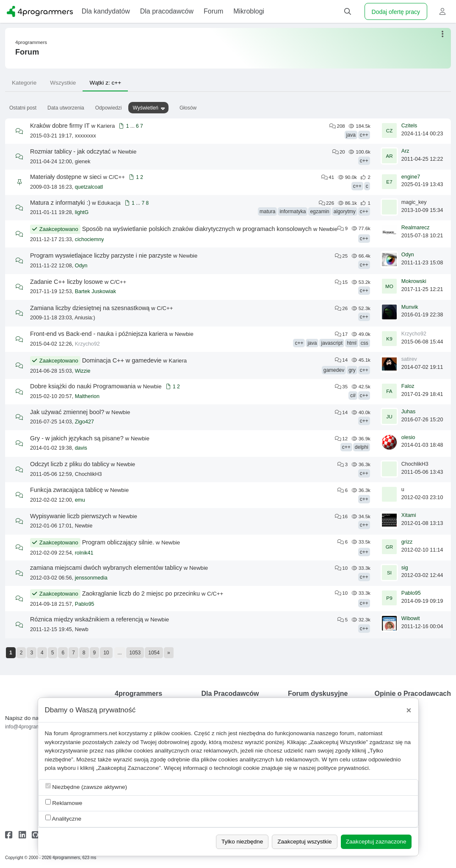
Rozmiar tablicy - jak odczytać (70, 151)
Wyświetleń (145, 108)
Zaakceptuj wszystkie (304, 842)
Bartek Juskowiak (95, 291)
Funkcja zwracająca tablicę (66, 490)
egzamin (319, 212)
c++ (364, 135)
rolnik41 (84, 553)
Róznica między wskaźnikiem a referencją (87, 619)
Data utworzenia (66, 108)
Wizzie (83, 371)
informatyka (293, 212)
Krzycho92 (87, 344)
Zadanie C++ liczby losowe (66, 282)
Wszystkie (63, 83)
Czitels (409, 126)
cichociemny (90, 239)
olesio (408, 437)
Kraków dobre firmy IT (60, 126)
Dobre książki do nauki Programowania (83, 386)
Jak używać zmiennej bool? (67, 412)
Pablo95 (85, 604)
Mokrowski (414, 281)
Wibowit (411, 618)
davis (81, 448)
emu (80, 500)
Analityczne (64, 818)
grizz (407, 542)
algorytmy (345, 212)
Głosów (188, 108)
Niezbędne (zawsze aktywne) (86, 787)
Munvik (410, 307)
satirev (409, 359)
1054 (154, 653)
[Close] (409, 710)
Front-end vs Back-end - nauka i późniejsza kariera (99, 334)
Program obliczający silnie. (118, 542)
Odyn (81, 266)
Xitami (409, 515)
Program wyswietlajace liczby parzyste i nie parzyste (101, 255)
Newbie (127, 152)
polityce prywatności (343, 768)
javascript (332, 343)
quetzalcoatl (89, 187)
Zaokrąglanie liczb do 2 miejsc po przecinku (141, 593)
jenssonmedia (91, 578)
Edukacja (109, 203)
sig (405, 568)
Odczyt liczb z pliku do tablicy (70, 464)
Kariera (106, 126)
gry (352, 370)
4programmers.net (93, 733)
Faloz (408, 386)
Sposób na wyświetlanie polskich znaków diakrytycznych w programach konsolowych (197, 229)
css (365, 343)
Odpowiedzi (109, 108)
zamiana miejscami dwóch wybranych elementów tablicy (106, 568)
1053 (135, 653)
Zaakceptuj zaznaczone (376, 842)
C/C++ (117, 177)
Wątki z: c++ (105, 83)
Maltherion (87, 396)
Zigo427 (84, 422)
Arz (405, 151)
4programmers (31, 42)
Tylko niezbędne (242, 842)
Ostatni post (23, 108)
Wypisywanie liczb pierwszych (71, 516)
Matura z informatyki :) (60, 203)
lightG (82, 212)
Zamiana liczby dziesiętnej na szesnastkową (90, 308)
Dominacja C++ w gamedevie (122, 360)
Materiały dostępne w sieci (66, 177)
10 (106, 653)
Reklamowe (64, 803)
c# (353, 396)
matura (267, 212)
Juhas (408, 412)
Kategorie (24, 83)
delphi (362, 447)
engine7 (411, 177)
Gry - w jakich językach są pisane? (77, 438)
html (352, 343)
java (351, 135)
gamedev (334, 370)
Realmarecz (416, 228)
